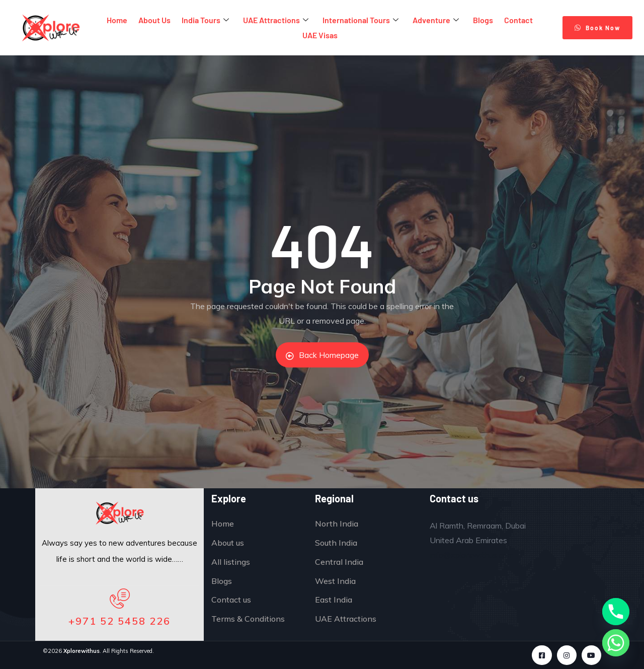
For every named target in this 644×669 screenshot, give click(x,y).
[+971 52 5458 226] (120, 599)
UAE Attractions (276, 20)
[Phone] (616, 612)
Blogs (483, 20)
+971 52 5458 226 (119, 621)
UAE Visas (320, 35)
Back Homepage (322, 355)
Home (117, 20)
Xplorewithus (82, 651)
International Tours (360, 20)
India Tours (205, 20)
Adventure (436, 20)
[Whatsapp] (616, 643)
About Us (154, 20)
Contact (518, 20)
